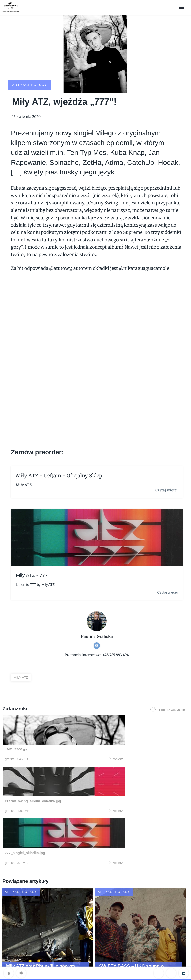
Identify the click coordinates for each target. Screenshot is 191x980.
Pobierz (51, 741)
